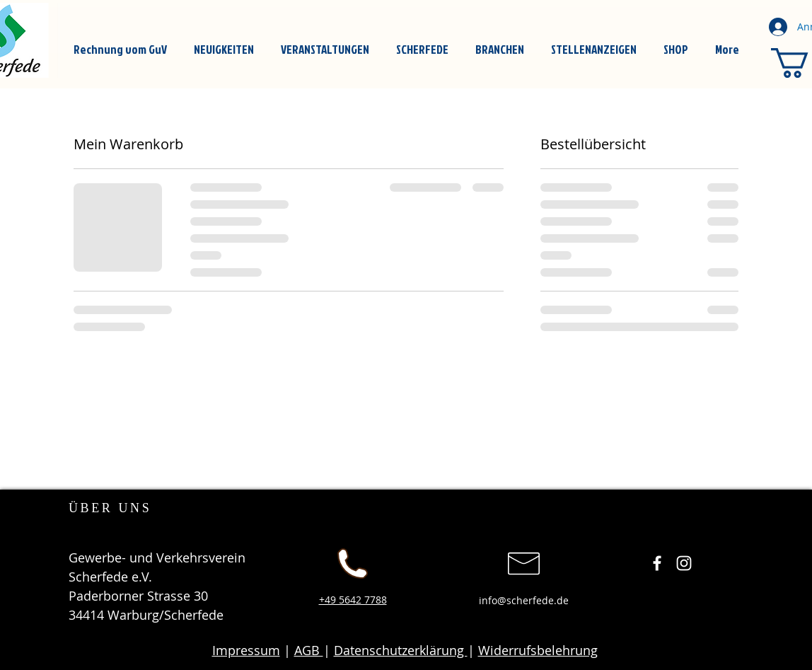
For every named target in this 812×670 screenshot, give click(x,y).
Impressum (246, 650)
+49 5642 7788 (353, 600)
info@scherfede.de (524, 600)
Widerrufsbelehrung (538, 650)
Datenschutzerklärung (401, 650)
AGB (309, 650)
